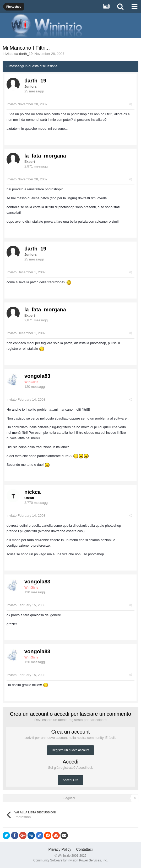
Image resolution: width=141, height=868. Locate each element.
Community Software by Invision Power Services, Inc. (70, 860)
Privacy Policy (60, 849)
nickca (32, 492)
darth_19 (26, 54)
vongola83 (37, 376)
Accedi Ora (70, 780)
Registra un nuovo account (71, 750)
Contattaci (84, 849)
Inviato (27, 104)
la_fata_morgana (45, 156)
